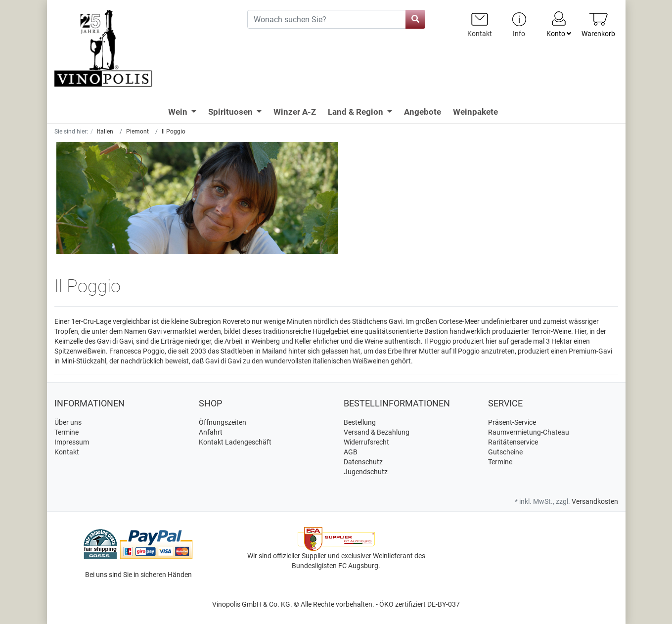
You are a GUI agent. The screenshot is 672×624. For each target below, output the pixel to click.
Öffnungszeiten (223, 422)
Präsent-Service (512, 422)
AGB (351, 452)
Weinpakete (475, 112)
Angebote (423, 112)
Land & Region (357, 112)
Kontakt (67, 452)
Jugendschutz (366, 472)
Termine (67, 432)
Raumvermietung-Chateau (529, 432)
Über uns (68, 422)
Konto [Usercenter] (559, 24)
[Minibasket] (598, 24)
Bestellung (360, 422)
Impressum (72, 442)
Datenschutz (363, 462)
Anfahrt (211, 432)
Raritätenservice (513, 442)
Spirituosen (231, 112)
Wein (179, 112)
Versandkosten (595, 501)
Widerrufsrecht (366, 442)
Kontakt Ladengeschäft (235, 442)
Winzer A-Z (295, 112)
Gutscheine (505, 452)
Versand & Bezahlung (377, 432)
